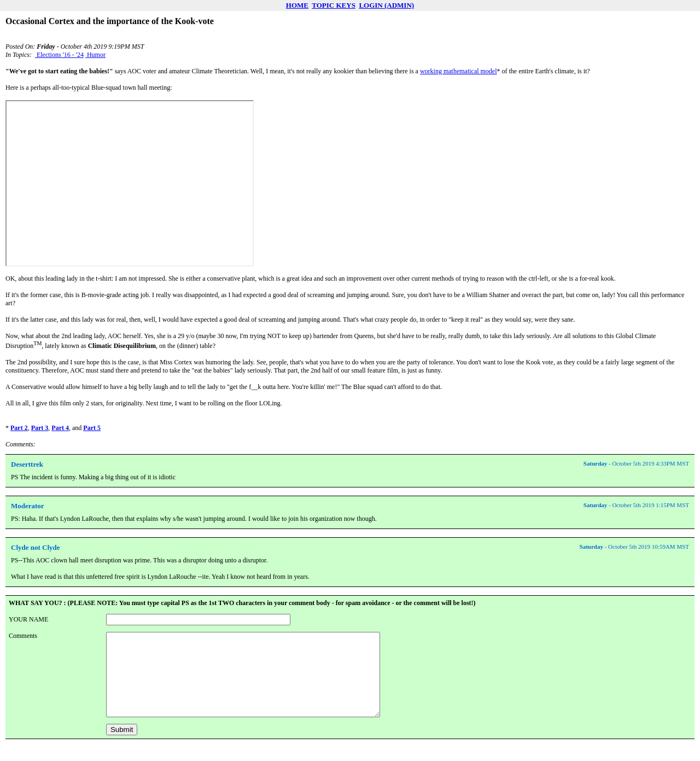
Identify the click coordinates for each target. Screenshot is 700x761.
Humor (95, 55)
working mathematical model (459, 71)
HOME (297, 5)
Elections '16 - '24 (59, 55)
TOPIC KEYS (334, 5)
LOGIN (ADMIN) (386, 5)
